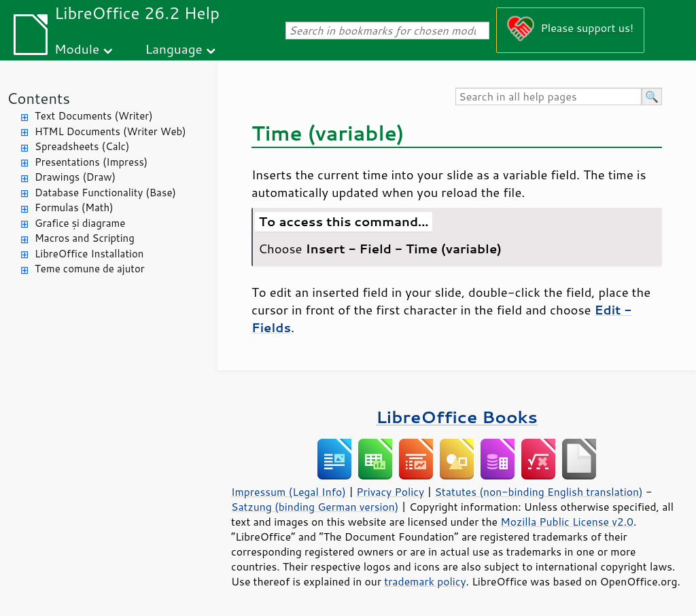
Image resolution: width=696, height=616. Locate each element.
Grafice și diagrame (80, 223)
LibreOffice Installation (89, 254)
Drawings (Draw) (75, 177)
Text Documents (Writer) (94, 116)
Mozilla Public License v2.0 (567, 522)
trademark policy (425, 581)
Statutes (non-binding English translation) (538, 492)
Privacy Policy (390, 492)
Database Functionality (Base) (105, 193)
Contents (38, 98)
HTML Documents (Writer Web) (110, 131)
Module (77, 49)
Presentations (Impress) (91, 162)
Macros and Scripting (85, 238)
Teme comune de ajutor (90, 269)
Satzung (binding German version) (315, 507)
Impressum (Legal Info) (289, 492)
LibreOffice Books (457, 417)
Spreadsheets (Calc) (82, 146)
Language (174, 49)
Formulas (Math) (74, 207)
